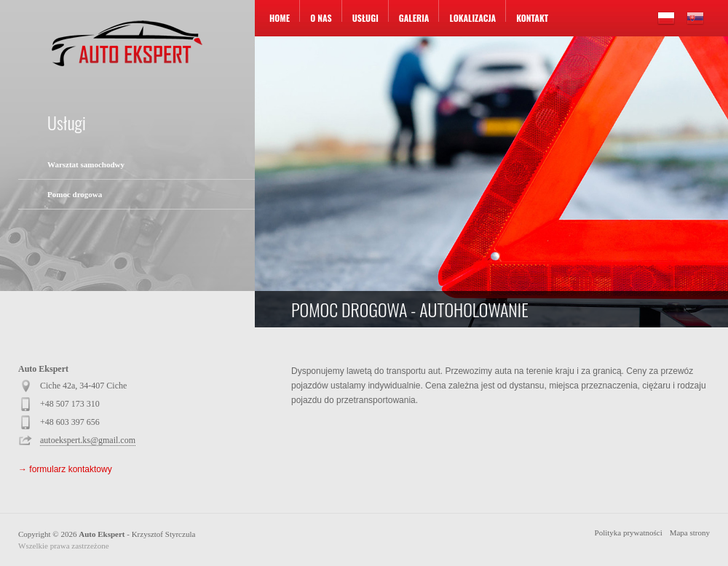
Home (280, 18)
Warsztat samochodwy (86, 164)
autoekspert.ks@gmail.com (88, 440)
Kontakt (532, 18)
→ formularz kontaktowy (65, 469)
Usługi (365, 18)
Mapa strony (690, 533)
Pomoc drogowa (75, 194)
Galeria (414, 18)
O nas (321, 18)
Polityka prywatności (629, 533)
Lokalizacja (472, 18)
